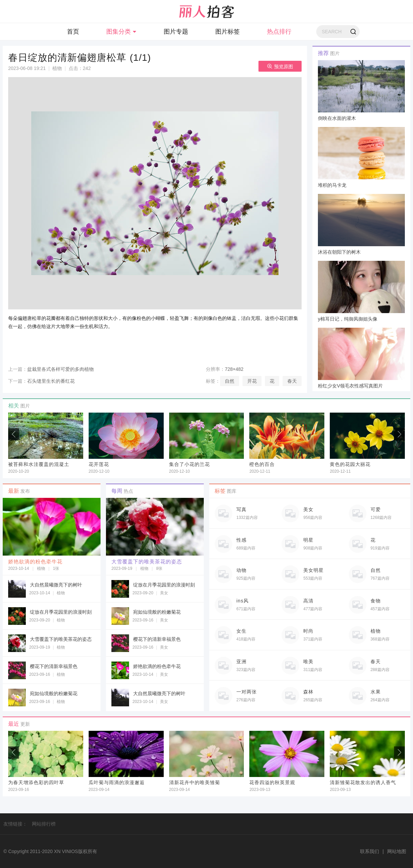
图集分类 (121, 32)
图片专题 (176, 32)
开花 (252, 381)
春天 (292, 381)
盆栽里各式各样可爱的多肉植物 (60, 369)
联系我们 (370, 851)
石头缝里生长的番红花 (51, 381)
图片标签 (228, 32)
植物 (57, 68)
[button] (399, 434)
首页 (73, 32)
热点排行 (279, 32)
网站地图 (397, 851)
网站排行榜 (44, 824)
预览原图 (280, 66)
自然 (230, 381)
